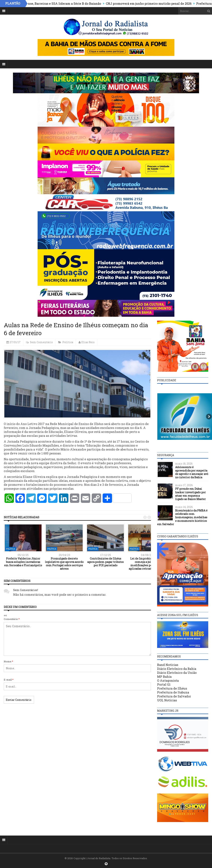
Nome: (8, 661)
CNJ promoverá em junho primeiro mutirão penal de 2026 (151, 3)
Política (68, 342)
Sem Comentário (41, 342)
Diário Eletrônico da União (177, 673)
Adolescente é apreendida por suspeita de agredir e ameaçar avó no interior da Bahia (192, 472)
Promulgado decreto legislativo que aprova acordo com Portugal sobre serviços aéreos (64, 564)
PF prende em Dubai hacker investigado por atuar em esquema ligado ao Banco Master (190, 494)
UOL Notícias (167, 700)
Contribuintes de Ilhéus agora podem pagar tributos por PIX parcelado (105, 562)
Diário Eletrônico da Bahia (177, 669)
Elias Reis (88, 342)
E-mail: (9, 680)
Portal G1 (164, 684)
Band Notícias (168, 665)
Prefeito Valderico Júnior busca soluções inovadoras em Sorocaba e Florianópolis (23, 562)
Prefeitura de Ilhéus (172, 688)
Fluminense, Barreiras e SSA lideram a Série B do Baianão (61, 3)
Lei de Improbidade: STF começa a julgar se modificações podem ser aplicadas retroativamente (147, 564)
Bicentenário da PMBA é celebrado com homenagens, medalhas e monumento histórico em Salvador (182, 517)
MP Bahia (164, 677)
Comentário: (12, 619)
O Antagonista (168, 680)
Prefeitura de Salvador (174, 696)
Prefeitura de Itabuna (173, 692)
